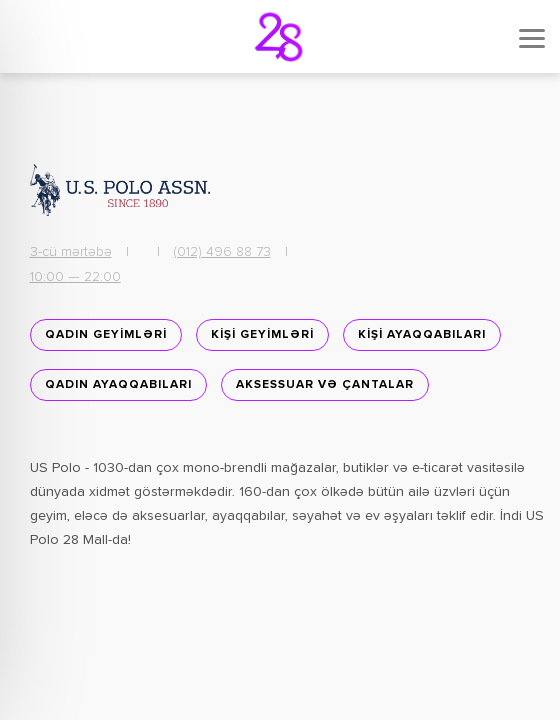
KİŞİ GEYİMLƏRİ (262, 335)
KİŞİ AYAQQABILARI (422, 335)
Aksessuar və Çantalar (325, 385)
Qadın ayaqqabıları (118, 385)
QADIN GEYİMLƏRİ (106, 335)
